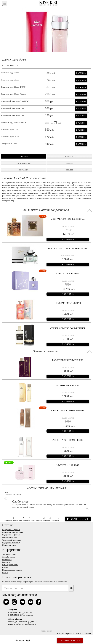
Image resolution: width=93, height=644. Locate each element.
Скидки (5, 567)
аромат (7, 520)
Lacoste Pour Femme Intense (68, 411)
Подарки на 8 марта (10, 545)
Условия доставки (9, 554)
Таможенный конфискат (12, 540)
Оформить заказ (70, 640)
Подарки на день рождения (13, 532)
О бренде (69, 156)
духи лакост (43, 520)
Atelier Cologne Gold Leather (68, 328)
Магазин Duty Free (9, 537)
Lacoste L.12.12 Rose (68, 465)
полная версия (47, 631)
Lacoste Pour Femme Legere (68, 440)
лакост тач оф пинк (53, 520)
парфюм (45, 518)
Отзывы (69, 170)
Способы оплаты (9, 557)
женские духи (17, 520)
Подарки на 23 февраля (11, 530)
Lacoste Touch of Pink (25, 518)
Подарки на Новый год (11, 543)
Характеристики (23, 163)
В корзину (81, 73)
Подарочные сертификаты (12, 570)
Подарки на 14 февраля (11, 535)
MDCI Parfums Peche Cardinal (68, 219)
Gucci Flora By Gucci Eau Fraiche (68, 248)
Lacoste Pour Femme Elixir (68, 360)
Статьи (5, 573)
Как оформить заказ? (10, 565)
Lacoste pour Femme (68, 385)
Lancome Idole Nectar (68, 303)
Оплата (69, 163)
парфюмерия (26, 520)
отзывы (63, 518)
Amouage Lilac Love (68, 274)
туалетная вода (37, 518)
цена (11, 520)
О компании (7, 560)
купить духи (35, 520)
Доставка (24, 170)
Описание (23, 156)
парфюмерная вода (54, 518)
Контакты (6, 562)
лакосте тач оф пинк (11, 518)
